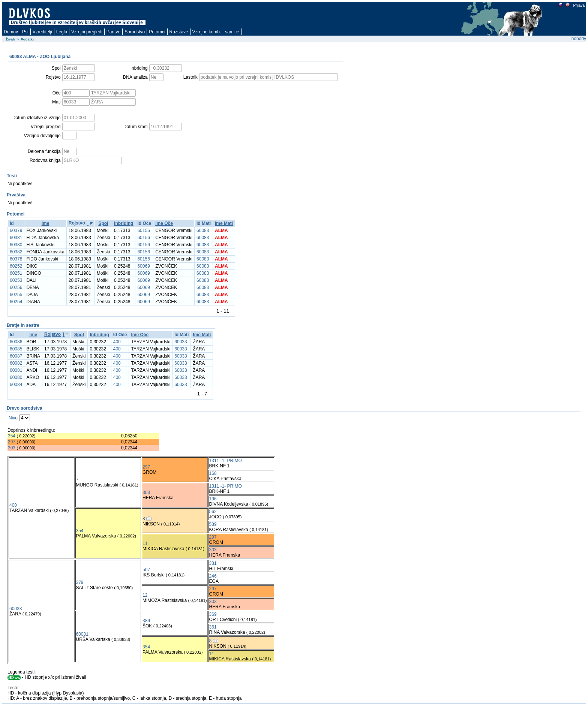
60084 (16, 385)
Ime (46, 223)
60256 (16, 287)
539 (213, 524)
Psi (25, 32)
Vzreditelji (42, 32)
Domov (11, 32)
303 (12, 448)
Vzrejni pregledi (87, 32)
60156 (143, 231)
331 (213, 563)
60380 (16, 245)
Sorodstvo (135, 32)
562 (213, 512)
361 (213, 627)
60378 (16, 259)
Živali (10, 39)
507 (146, 570)
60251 (16, 273)
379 (80, 582)
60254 (16, 302)
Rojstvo (77, 223)
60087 (16, 356)
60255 (16, 295)
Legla (62, 32)
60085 (16, 349)
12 (145, 595)
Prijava (579, 5)
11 (145, 543)
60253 (16, 280)
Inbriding (124, 223)
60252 (16, 266)
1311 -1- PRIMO (226, 461)
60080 (16, 377)
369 (213, 614)
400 (117, 342)
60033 (181, 342)
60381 (16, 238)
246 (213, 576)
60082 (16, 363)
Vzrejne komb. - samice (216, 32)
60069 (143, 266)
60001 (82, 634)
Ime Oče (164, 223)
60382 (16, 252)
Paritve (113, 32)
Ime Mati (224, 223)
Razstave (179, 32)
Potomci (157, 32)
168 (213, 473)
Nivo (13, 418)
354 (12, 436)
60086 (16, 342)
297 (12, 442)
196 (213, 499)
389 (146, 621)
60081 (16, 370)
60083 (203, 231)
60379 (16, 231)
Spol (103, 223)
